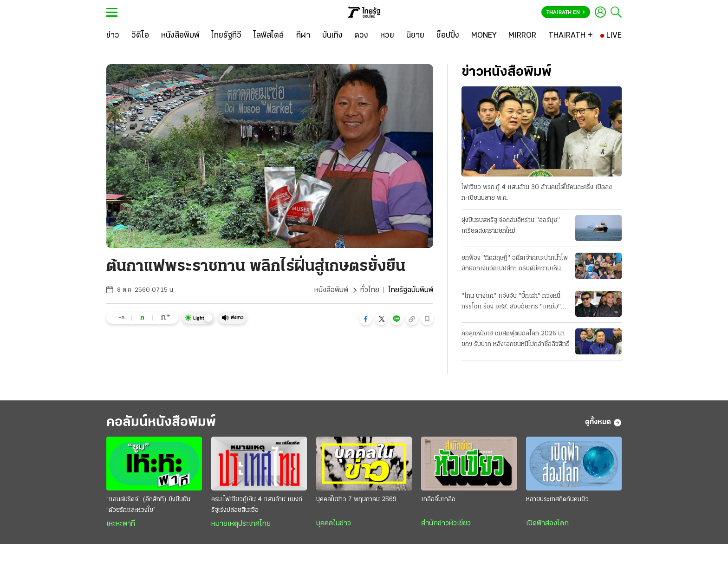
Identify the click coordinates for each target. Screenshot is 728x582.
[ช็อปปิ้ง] (448, 36)
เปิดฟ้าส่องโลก (547, 523)
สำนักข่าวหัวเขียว (446, 523)
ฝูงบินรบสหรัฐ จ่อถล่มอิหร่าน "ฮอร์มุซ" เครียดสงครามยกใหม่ (511, 226)
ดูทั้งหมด (603, 423)
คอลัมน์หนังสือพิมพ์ (161, 422)
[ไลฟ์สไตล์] (269, 36)
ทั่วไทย (370, 290)
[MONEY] (484, 36)
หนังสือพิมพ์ (331, 290)
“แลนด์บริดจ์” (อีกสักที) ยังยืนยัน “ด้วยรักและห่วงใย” (148, 505)
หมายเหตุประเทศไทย (241, 524)
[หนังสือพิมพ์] (180, 36)
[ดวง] (361, 36)
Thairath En (566, 13)
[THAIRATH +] (571, 36)
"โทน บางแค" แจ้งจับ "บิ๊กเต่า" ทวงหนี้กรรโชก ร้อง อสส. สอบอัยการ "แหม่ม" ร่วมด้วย (511, 302)
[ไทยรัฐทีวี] (226, 36)
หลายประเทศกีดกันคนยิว (557, 500)
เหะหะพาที (121, 524)
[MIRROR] (522, 36)
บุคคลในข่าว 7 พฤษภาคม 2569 (356, 500)
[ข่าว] (113, 36)
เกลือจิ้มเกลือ (438, 500)
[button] (366, 319)
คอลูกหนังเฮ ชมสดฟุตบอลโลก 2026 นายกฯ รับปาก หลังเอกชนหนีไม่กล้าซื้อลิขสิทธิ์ (516, 339)
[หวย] (387, 36)
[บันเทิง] (332, 36)
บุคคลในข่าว (334, 523)
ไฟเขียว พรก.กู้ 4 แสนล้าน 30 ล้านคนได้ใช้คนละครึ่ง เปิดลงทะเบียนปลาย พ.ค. (537, 193)
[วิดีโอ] (140, 36)
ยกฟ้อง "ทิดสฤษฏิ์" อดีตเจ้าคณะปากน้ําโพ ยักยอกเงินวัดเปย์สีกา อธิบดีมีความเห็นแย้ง (515, 264)
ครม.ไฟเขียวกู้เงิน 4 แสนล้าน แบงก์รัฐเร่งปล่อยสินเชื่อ (257, 505)
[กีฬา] (303, 36)
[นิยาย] (415, 36)
